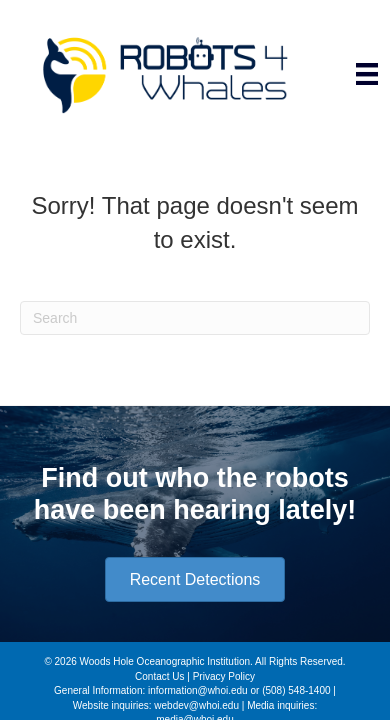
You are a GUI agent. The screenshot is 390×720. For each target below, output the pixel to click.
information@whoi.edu (198, 690)
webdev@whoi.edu (196, 705)
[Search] (195, 318)
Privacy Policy (224, 676)
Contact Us (159, 676)
